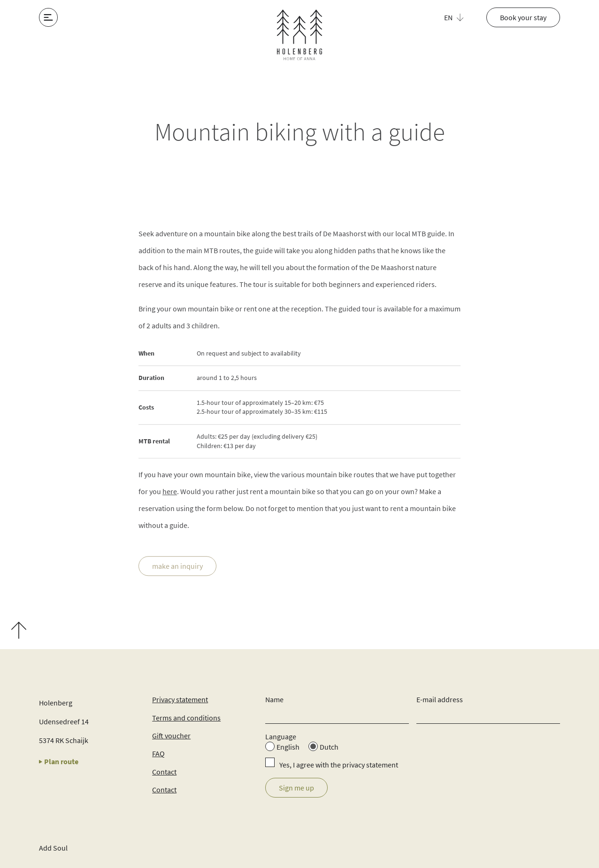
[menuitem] (459, 17)
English (288, 747)
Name (274, 699)
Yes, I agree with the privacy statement (339, 765)
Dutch (329, 747)
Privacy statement (180, 699)
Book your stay (523, 17)
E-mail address (440, 699)
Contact (164, 772)
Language (281, 736)
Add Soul (53, 848)
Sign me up (296, 788)
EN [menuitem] (448, 17)
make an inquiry (177, 566)
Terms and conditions (186, 718)
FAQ (158, 753)
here (170, 492)
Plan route (59, 761)
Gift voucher (171, 736)
